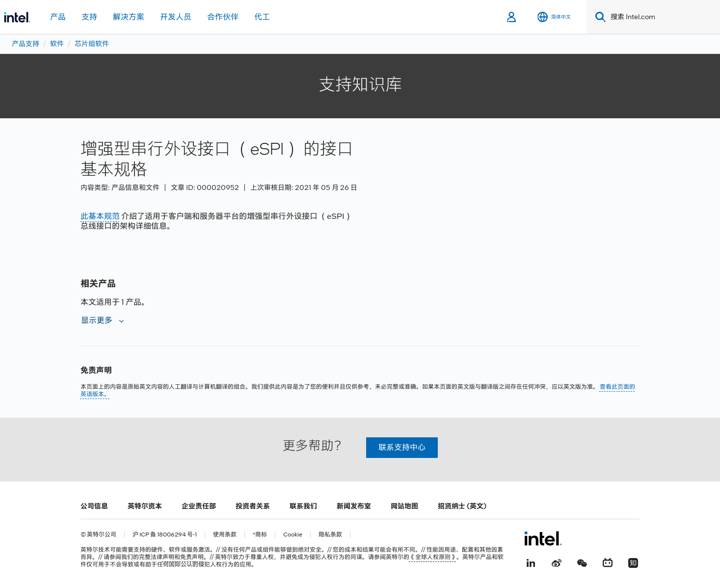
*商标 (260, 535)
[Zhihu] (633, 562)
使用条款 (225, 535)
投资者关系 (253, 506)
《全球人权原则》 (433, 557)
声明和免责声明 (183, 557)
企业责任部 (199, 506)
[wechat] (582, 562)
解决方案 (129, 17)
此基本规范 (100, 216)
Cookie (293, 535)
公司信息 (94, 506)
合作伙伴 (223, 17)
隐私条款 (330, 535)
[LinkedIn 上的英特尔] (531, 562)
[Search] (599, 17)
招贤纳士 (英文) (462, 506)
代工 (262, 17)
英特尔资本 (145, 506)
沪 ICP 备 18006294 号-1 (165, 535)
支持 (89, 17)
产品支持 (26, 44)
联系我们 (303, 506)
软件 (57, 44)
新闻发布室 (354, 506)
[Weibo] (557, 562)
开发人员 (176, 17)
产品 (58, 17)
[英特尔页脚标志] (543, 538)
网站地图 (404, 506)
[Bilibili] (608, 562)
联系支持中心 (402, 447)
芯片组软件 (92, 44)
